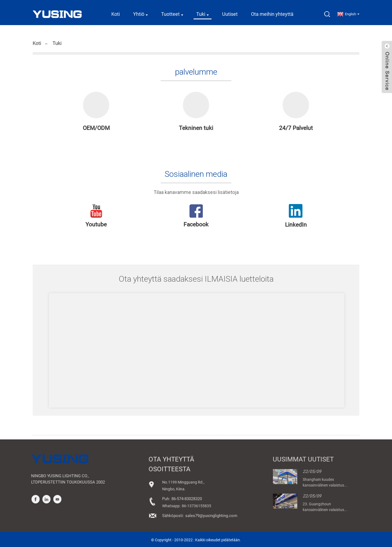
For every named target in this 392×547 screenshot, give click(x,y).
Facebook (196, 224)
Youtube (96, 224)
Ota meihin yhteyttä (272, 12)
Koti (116, 12)
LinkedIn (296, 224)
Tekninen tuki (196, 127)
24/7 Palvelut (296, 127)
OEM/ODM (96, 127)
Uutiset (230, 12)
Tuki (203, 12)
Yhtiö (140, 12)
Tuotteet (172, 12)
